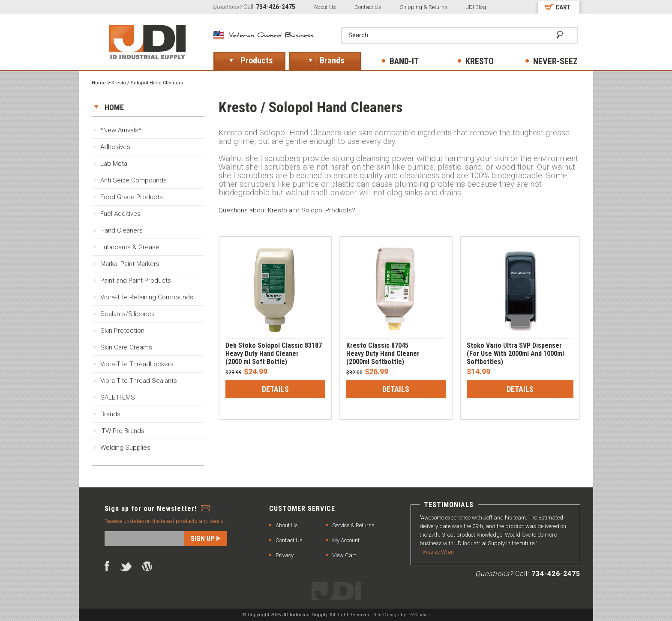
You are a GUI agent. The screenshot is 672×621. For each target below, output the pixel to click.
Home (99, 83)
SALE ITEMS (118, 397)
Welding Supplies (125, 448)
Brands (110, 414)
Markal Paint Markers (130, 264)
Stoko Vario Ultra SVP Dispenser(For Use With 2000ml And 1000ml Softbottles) (515, 354)
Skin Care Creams (126, 347)
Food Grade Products (132, 197)
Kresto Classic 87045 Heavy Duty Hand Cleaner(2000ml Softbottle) (383, 354)
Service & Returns (353, 525)
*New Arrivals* (121, 130)
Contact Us (368, 7)
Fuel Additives (120, 214)
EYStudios (419, 615)
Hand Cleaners (121, 230)
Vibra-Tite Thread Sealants (139, 381)
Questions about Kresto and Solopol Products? (287, 210)
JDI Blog (476, 7)
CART (563, 7)
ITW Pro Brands (122, 431)
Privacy (285, 555)
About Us (325, 7)
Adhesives (115, 147)
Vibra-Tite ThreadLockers (137, 364)
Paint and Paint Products (136, 281)
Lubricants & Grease (130, 247)
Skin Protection (122, 331)
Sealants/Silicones (127, 314)
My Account (346, 540)
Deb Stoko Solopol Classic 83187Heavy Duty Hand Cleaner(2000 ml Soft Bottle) (274, 354)
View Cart (344, 555)
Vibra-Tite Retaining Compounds (147, 297)
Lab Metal (114, 164)
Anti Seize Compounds (133, 180)
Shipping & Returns (424, 7)
